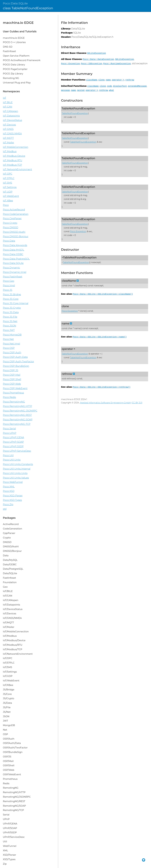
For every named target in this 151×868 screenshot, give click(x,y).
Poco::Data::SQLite (15, 3)
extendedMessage (137, 86)
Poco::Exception (70, 64)
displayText (120, 86)
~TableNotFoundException (79, 257)
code (109, 86)
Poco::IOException (92, 64)
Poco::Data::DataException (98, 59)
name (108, 80)
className (92, 80)
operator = (118, 80)
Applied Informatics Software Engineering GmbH (105, 403)
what (111, 90)
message (65, 90)
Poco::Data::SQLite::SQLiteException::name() (100, 337)
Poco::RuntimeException (117, 64)
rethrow (130, 80)
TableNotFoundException (78, 108)
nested (81, 90)
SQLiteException (97, 53)
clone (101, 80)
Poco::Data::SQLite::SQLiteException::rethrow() (102, 387)
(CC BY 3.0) (137, 403)
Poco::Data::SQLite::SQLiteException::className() (103, 294)
